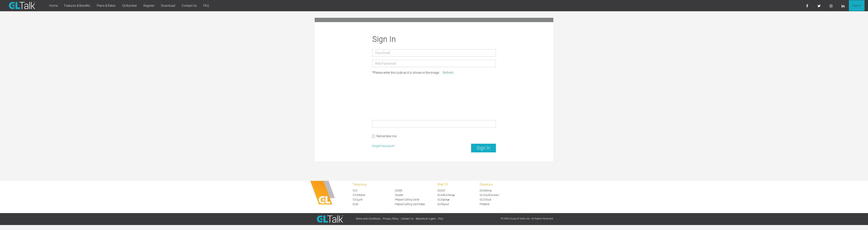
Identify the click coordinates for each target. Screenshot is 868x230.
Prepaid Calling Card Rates (410, 204)
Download (168, 6)
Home (53, 6)
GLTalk (399, 191)
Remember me (384, 136)
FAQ (206, 6)
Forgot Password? (383, 146)
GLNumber (130, 6)
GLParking (486, 191)
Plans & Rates (106, 6)
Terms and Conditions (368, 219)
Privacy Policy (391, 219)
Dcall (355, 204)
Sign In (857, 6)
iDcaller (399, 195)
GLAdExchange (446, 195)
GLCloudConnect (489, 195)
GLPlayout (443, 204)
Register (149, 6)
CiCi (355, 191)
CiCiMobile (359, 195)
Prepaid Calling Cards (407, 200)
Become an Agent (426, 219)
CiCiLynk (358, 200)
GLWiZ (441, 191)
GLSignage (443, 200)
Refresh (448, 73)
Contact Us (189, 6)
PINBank (485, 204)
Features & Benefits (77, 6)
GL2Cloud (485, 200)
